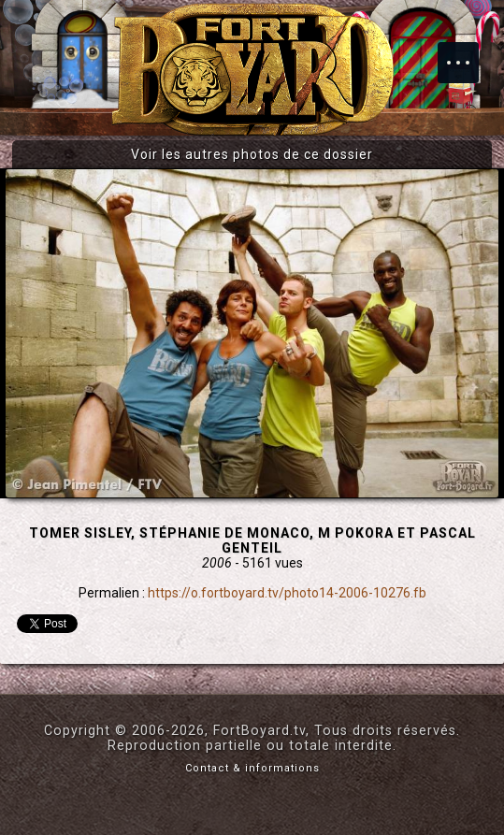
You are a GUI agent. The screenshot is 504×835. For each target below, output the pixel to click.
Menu (468, 53)
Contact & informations (252, 768)
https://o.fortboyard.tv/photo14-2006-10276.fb (287, 593)
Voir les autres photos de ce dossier (252, 154)
